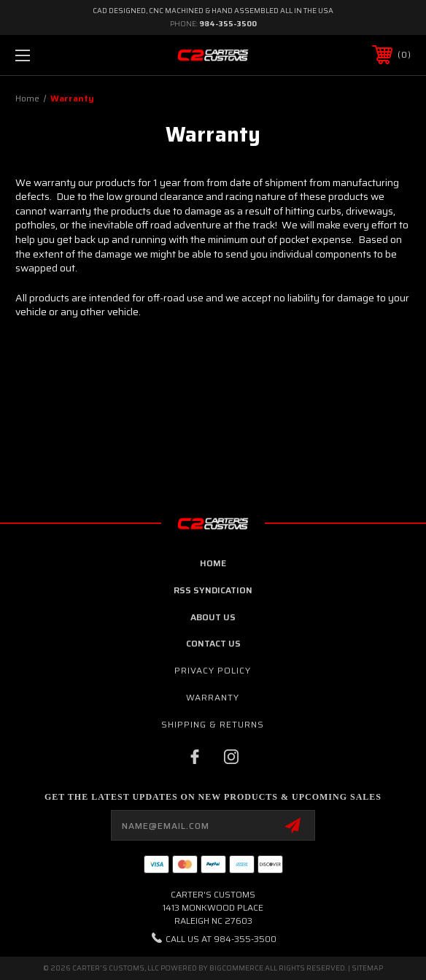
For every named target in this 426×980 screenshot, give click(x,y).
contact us (213, 643)
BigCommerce (236, 968)
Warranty (213, 697)
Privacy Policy (213, 670)
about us (213, 617)
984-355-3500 (228, 24)
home (213, 563)
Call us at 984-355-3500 (221, 939)
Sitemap (367, 968)
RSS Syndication (213, 590)
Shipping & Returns (213, 724)
